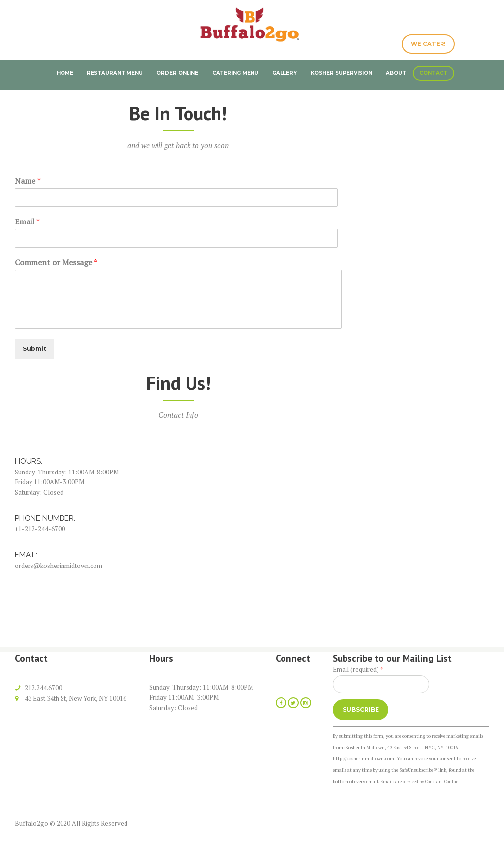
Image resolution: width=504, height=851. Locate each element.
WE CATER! (427, 45)
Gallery (284, 73)
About (396, 73)
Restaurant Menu (115, 73)
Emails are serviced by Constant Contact (422, 784)
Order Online (177, 73)
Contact (433, 73)
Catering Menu (235, 73)
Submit (36, 349)
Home (65, 73)
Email (27, 222)
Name (28, 181)
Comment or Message (56, 263)
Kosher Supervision (341, 73)
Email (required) (358, 670)
